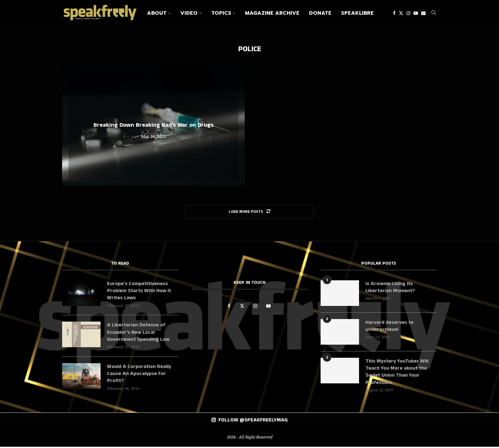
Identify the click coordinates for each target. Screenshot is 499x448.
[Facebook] (394, 13)
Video (189, 13)
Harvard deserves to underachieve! (389, 327)
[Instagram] (408, 13)
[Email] (423, 13)
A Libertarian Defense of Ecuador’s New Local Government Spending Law (139, 334)
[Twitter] (401, 13)
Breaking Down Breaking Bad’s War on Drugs (154, 126)
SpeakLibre (357, 13)
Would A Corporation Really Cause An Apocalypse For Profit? (139, 375)
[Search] (434, 13)
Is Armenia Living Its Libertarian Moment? (390, 288)
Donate (320, 13)
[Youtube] (416, 13)
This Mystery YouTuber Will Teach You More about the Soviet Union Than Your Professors (397, 373)
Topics (221, 13)
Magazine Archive (272, 13)
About (157, 13)
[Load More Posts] (249, 213)
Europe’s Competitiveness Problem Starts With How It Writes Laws (139, 292)
